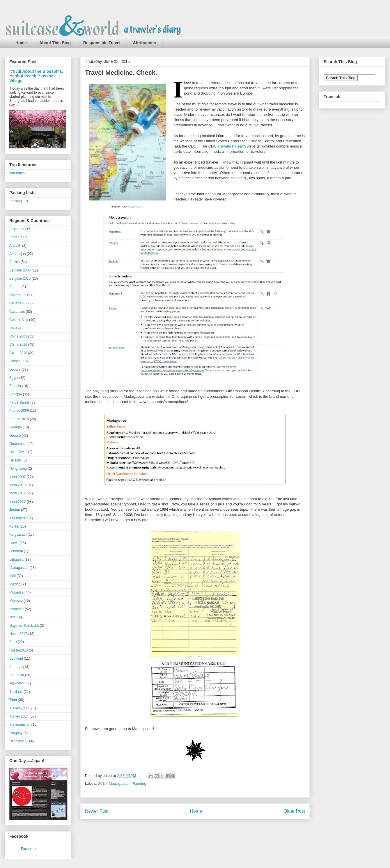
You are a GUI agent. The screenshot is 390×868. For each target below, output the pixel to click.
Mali (13, 576)
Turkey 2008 (19, 708)
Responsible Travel (102, 43)
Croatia (15, 361)
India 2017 (17, 502)
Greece (15, 436)
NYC (13, 617)
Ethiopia (16, 394)
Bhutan (15, 287)
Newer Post (97, 811)
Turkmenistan (20, 725)
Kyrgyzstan (18, 535)
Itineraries (17, 173)
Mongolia (16, 592)
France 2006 (19, 411)
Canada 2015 (20, 295)
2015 (103, 783)
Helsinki (15, 460)
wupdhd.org (135, 206)
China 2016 (18, 345)
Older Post (294, 811)
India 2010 (17, 485)
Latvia (14, 543)
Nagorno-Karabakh (24, 626)
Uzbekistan (18, 741)
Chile (13, 328)
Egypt (14, 378)
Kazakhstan (18, 518)
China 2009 (18, 336)
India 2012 (17, 493)
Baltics (14, 262)
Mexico (15, 584)
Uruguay (16, 733)
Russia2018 (18, 650)
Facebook (29, 849)
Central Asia (19, 320)
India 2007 (17, 477)
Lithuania (16, 560)
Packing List (19, 201)
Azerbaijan (18, 254)
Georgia (16, 427)
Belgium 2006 (20, 270)
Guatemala (18, 444)
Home (21, 43)
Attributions (145, 43)
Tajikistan (16, 683)
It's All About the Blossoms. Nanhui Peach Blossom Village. (36, 76)
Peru (13, 642)
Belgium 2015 (20, 278)
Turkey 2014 (19, 716)
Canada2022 (19, 303)
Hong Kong (18, 468)
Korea (14, 526)
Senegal (16, 667)
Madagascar (119, 783)
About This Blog (55, 43)
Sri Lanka (17, 675)
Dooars (15, 370)
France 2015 (19, 419)
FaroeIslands (19, 402)
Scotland (16, 658)
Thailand (16, 692)
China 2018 (18, 353)
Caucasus (17, 312)
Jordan (15, 510)
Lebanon (16, 551)
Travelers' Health (232, 146)
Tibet (13, 700)
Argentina (17, 229)
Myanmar (17, 609)
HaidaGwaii (18, 452)
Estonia (15, 386)
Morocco (16, 601)
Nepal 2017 (18, 634)
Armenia (16, 237)
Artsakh (15, 246)
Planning (139, 783)
